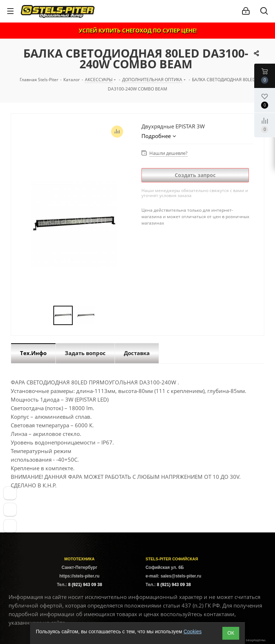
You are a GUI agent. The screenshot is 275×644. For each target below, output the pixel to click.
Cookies (192, 631)
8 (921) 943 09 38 (85, 585)
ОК (231, 633)
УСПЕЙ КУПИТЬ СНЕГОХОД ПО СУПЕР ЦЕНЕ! (138, 30)
